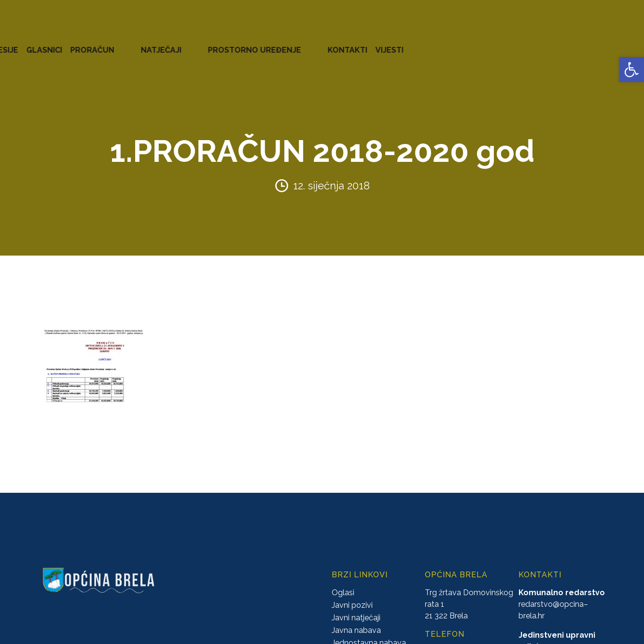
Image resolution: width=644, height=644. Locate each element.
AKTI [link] (246, 43)
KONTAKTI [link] (580, 43)
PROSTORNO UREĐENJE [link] (505, 43)
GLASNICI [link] (332, 43)
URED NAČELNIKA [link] (109, 43)
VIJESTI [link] (622, 43)
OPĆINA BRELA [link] (38, 43)
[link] (631, 70)
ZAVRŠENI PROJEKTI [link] (190, 43)
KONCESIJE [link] (284, 43)
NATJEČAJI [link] (430, 43)
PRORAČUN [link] (380, 43)
